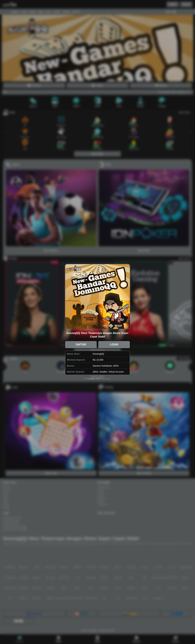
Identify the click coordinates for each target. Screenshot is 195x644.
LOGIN (114, 345)
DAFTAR (81, 345)
